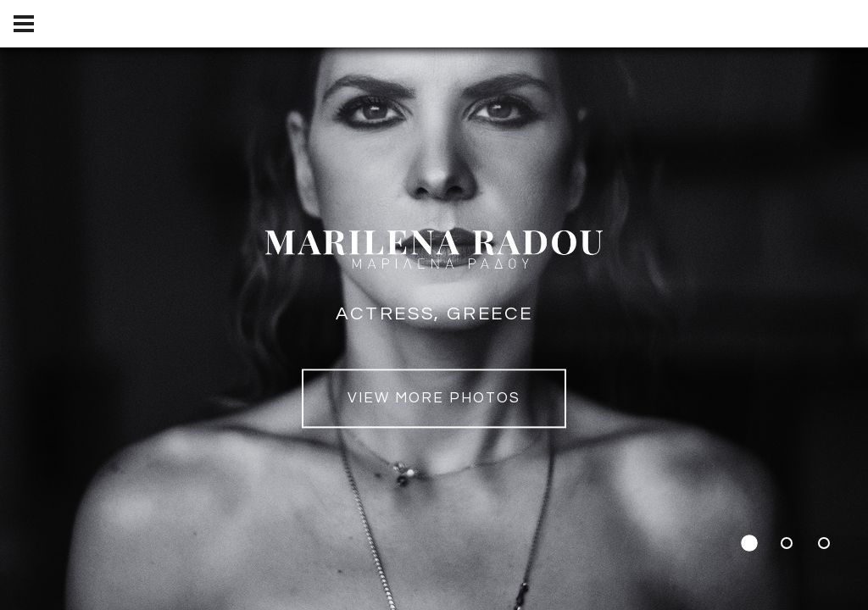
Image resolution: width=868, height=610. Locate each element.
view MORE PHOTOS (434, 399)
